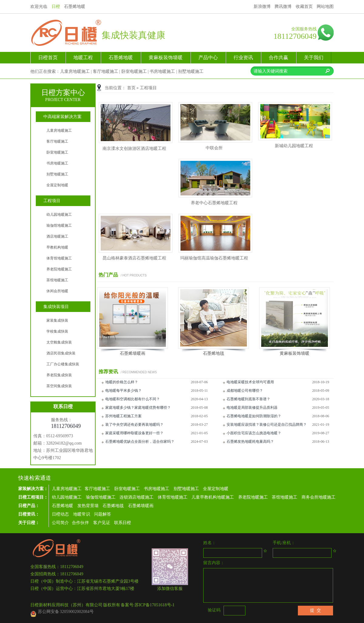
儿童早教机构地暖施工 (213, 497)
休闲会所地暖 (57, 291)
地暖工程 (83, 58)
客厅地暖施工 (106, 71)
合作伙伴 (80, 523)
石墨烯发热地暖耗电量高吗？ (250, 442)
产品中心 (208, 58)
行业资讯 (243, 58)
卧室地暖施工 (57, 152)
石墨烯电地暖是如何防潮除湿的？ (254, 416)
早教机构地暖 (57, 247)
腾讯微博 (283, 7)
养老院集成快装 (59, 375)
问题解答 (103, 514)
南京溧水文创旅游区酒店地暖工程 (134, 149)
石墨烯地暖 (121, 58)
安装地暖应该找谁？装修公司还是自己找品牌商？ (267, 425)
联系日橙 (123, 523)
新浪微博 (262, 7)
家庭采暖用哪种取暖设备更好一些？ (134, 433)
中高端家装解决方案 (62, 117)
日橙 (56, 7)
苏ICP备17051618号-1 (155, 605)
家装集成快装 (57, 320)
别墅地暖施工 (191, 71)
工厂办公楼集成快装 (63, 364)
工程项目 (148, 88)
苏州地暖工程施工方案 (123, 416)
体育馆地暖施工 (59, 258)
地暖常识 (82, 514)
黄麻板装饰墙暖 (166, 58)
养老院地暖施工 (59, 269)
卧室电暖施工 (134, 71)
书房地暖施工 (162, 71)
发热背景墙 (88, 506)
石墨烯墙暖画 (133, 353)
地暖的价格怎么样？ (122, 382)
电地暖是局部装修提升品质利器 (252, 408)
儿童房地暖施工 (75, 71)
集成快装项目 (56, 307)
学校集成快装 (57, 331)
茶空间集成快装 (59, 386)
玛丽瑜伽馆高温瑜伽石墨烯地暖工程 (214, 258)
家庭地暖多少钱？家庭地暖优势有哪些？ (138, 408)
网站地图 (325, 7)
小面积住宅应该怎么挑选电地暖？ (254, 433)
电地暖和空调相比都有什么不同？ (133, 399)
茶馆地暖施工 (57, 280)
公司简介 (60, 523)
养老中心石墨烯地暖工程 (214, 203)
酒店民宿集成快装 (61, 353)
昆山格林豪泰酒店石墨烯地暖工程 (134, 258)
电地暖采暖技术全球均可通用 (250, 382)
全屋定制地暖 (57, 185)
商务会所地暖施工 (318, 497)
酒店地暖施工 (57, 236)
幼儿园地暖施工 (59, 215)
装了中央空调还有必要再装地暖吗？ (134, 425)
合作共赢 (278, 58)
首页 (131, 88)
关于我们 (314, 58)
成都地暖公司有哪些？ (245, 391)
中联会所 (214, 148)
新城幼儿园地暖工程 (294, 146)
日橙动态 (61, 514)
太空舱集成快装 (59, 342)
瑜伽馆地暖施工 (59, 225)
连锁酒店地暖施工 (137, 497)
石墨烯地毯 (214, 353)
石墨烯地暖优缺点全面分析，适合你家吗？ (140, 442)
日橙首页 (48, 58)
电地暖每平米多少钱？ (123, 391)
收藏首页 (304, 7)
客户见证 (102, 523)
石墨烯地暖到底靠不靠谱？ (248, 399)
